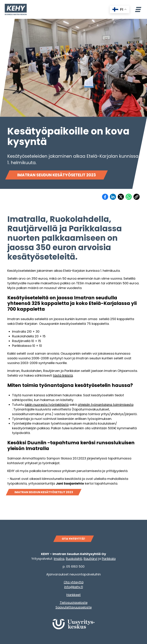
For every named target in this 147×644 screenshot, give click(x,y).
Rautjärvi (90, 559)
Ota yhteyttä (74, 582)
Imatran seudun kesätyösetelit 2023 (57, 175)
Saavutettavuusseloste (74, 607)
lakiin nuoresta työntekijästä (47, 405)
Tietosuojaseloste (74, 603)
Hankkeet (73, 595)
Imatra (59, 559)
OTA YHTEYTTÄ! (73, 539)
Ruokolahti (74, 559)
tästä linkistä (63, 375)
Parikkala (109, 559)
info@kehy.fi (74, 587)
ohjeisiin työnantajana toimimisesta (106, 405)
